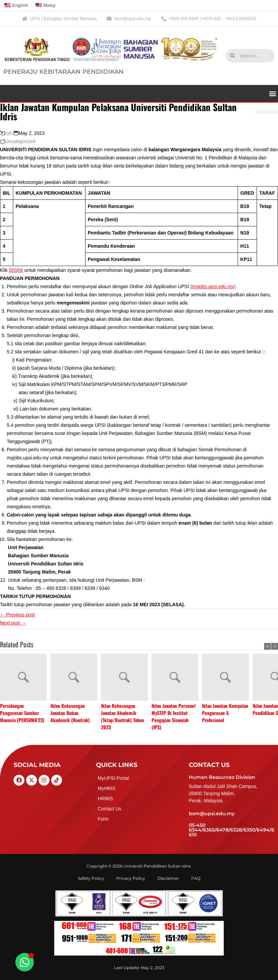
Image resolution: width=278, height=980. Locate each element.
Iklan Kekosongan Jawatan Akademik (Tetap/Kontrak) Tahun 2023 (123, 716)
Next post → (13, 623)
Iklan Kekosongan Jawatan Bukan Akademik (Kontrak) (70, 713)
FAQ (196, 878)
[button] (272, 93)
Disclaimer (168, 878)
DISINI (16, 270)
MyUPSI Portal (113, 778)
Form (103, 819)
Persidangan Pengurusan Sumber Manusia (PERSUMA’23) (22, 713)
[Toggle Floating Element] (25, 962)
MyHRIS (106, 788)
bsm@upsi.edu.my (212, 813)
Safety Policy (91, 878)
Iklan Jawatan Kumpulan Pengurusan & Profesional (225, 713)
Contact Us (109, 809)
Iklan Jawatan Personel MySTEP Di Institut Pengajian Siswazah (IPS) (174, 716)
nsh (9, 133)
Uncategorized (20, 141)
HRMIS (105, 799)
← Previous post (17, 615)
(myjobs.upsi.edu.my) (213, 286)
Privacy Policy (131, 878)
